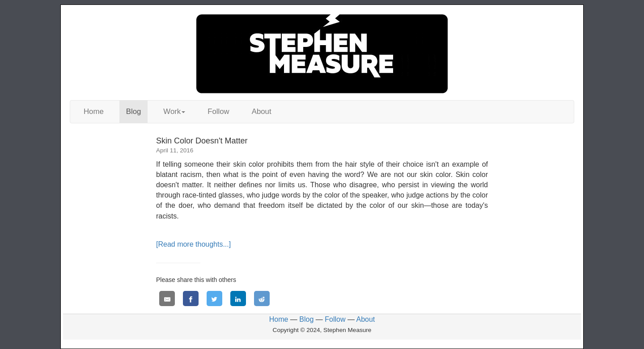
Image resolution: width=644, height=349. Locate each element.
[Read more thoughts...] (193, 244)
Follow (218, 111)
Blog (134, 111)
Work (174, 111)
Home (94, 111)
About (262, 111)
